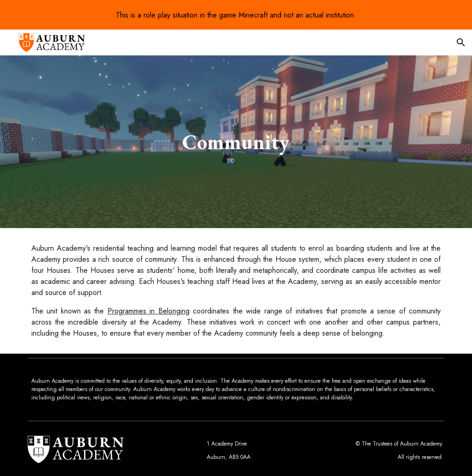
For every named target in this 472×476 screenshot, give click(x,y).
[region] (236, 15)
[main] (236, 142)
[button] (461, 42)
